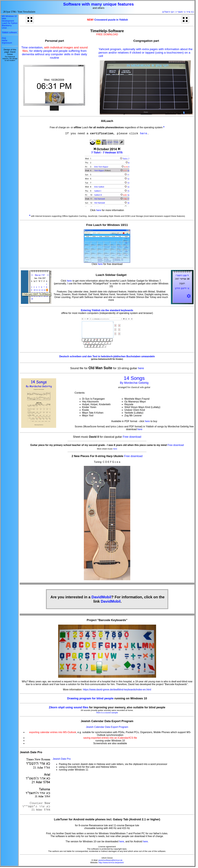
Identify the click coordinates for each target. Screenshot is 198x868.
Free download (132, 437)
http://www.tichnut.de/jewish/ (111, 863)
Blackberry (7, 25)
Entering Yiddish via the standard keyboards (107, 310)
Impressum (7, 43)
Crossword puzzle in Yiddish (111, 20)
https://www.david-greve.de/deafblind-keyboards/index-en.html (117, 690)
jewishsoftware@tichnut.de (111, 860)
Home (5, 40)
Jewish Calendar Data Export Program (107, 727)
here (144, 134)
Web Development (8, 20)
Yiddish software (9, 32)
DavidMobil (101, 597)
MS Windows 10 (9, 16)
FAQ (4, 38)
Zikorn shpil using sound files (69, 707)
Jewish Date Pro (62, 759)
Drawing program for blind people (91, 698)
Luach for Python (10, 23)
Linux (4, 28)
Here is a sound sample (107, 713)
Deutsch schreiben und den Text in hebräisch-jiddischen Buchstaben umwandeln (107, 356)
